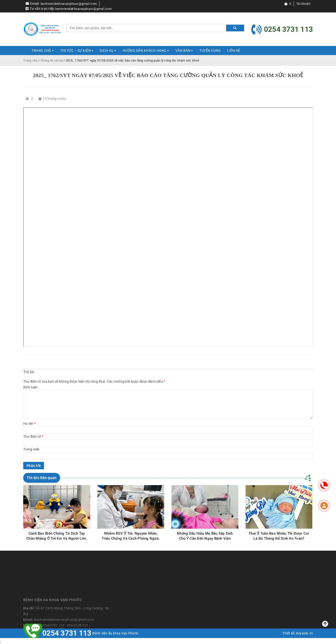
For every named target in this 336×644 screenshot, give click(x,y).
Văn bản (183, 50)
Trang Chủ (41, 50)
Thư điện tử (33, 437)
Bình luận (30, 387)
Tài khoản (303, 4)
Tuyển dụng (210, 50)
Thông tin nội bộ (51, 60)
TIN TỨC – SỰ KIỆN (76, 50)
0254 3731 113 (67, 633)
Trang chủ (30, 60)
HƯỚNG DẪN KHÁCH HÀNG (144, 50)
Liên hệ (234, 50)
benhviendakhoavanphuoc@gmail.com (69, 4)
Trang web (31, 449)
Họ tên (29, 424)
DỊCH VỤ (107, 50)
